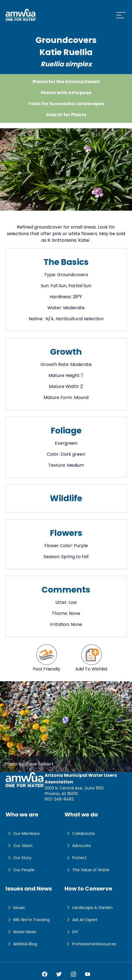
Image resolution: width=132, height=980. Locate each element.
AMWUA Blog (21, 944)
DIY (71, 932)
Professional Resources (90, 944)
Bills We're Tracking (28, 920)
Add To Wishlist (91, 658)
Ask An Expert (81, 920)
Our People (20, 870)
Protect (76, 858)
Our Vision (19, 846)
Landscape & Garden (89, 908)
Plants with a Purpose (66, 93)
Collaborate (80, 834)
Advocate (78, 846)
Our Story (18, 858)
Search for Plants (66, 115)
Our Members (23, 834)
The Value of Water (87, 870)
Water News (21, 932)
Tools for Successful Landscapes (66, 104)
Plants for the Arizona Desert (66, 82)
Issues (15, 908)
